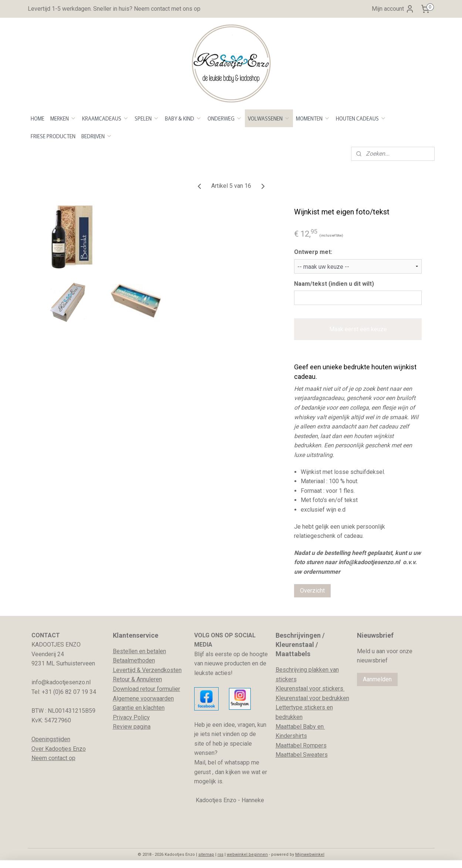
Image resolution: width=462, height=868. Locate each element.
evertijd (126, 670)
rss (220, 855)
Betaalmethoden (134, 660)
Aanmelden (377, 679)
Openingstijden (51, 739)
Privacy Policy (131, 717)
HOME (38, 118)
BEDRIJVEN (97, 136)
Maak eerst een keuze (358, 329)
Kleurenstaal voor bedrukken (312, 698)
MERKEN (63, 118)
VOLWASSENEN (269, 118)
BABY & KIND (183, 118)
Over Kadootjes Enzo (59, 749)
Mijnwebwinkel (310, 855)
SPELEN (147, 118)
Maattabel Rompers (301, 745)
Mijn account (393, 9)
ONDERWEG (225, 118)
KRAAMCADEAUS (105, 118)
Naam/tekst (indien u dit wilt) (334, 284)
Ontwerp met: (313, 252)
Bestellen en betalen (139, 651)
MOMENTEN (313, 118)
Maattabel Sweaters (302, 755)
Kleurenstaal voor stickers (310, 689)
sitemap (206, 855)
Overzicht (312, 591)
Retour (121, 679)
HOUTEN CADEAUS (361, 118)
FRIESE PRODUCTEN (53, 136)
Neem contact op (53, 758)
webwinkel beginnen (247, 855)
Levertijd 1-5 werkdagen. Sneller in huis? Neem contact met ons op (114, 9)
